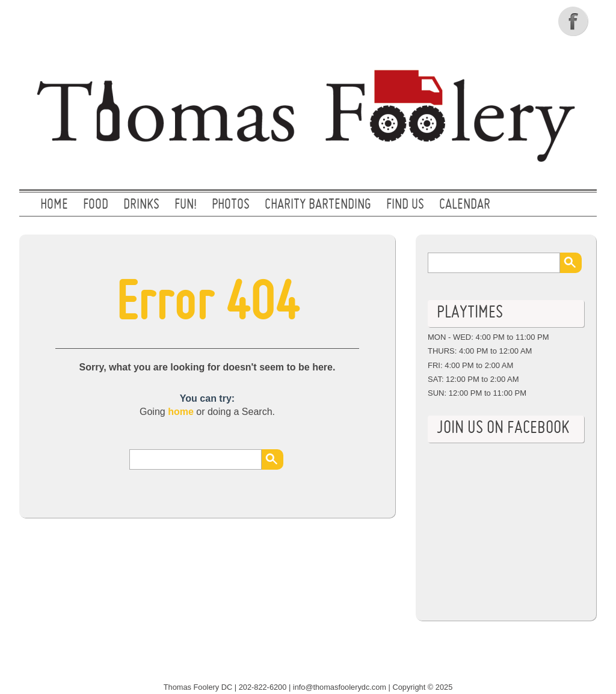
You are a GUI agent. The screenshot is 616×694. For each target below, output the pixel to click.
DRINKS (141, 205)
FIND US (405, 205)
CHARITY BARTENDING (318, 205)
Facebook (574, 21)
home (181, 412)
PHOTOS (231, 205)
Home (54, 205)
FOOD (96, 205)
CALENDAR (465, 205)
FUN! (186, 205)
